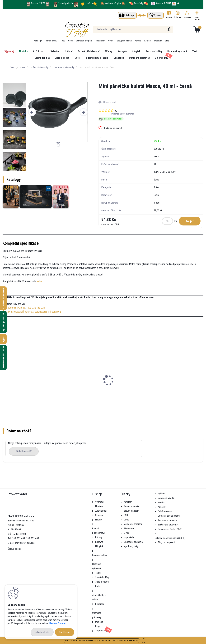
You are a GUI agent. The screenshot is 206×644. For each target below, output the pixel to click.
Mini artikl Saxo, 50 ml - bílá (20, 388)
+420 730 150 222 (36, 308)
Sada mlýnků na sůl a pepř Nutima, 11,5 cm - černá (128, 394)
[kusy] (167, 221)
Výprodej (9, 51)
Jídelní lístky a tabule (97, 58)
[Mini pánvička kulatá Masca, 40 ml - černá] (58, 112)
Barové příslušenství (89, 51)
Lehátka (89, 3)
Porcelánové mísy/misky (64, 67)
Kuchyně (122, 51)
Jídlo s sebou (62, 58)
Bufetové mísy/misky (40, 67)
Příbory (108, 51)
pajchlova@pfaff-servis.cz (48, 312)
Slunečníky (136, 3)
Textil (195, 51)
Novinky (23, 51)
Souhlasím (65, 632)
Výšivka (158, 15)
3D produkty (162, 58)
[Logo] (22, 29)
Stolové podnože (66, 3)
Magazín (158, 41)
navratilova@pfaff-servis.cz (20, 312)
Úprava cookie (15, 549)
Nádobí (69, 51)
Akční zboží (39, 51)
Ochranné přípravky (139, 58)
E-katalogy (129, 15)
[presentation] (32, 112)
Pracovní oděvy (154, 51)
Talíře (3, 339)
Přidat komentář (24, 451)
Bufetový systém (3, 322)
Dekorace (119, 58)
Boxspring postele (3, 298)
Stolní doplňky (42, 58)
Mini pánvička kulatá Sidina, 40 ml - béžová (179, 390)
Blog (167, 41)
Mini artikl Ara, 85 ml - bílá (70, 388)
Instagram (178, 17)
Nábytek (136, 51)
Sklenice (55, 51)
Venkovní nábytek (113, 3)
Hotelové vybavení (177, 51)
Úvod (12, 67)
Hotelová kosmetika (3, 357)
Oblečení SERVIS (38, 3)
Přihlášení (187, 17)
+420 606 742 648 (16, 308)
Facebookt (169, 17)
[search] (138, 31)
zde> (40, 281)
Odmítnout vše (42, 632)
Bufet (78, 58)
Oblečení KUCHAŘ (163, 3)
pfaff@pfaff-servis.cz (25, 543)
